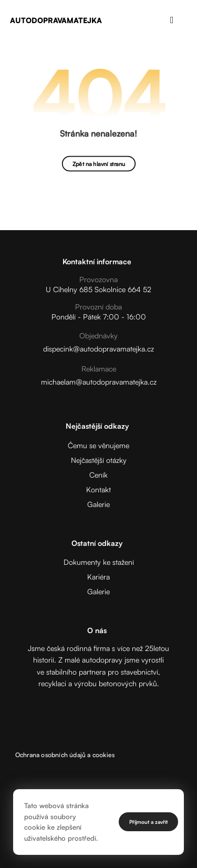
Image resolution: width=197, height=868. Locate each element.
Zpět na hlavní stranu (98, 164)
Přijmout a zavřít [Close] (148, 822)
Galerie (98, 504)
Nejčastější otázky (99, 460)
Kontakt (98, 489)
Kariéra (98, 577)
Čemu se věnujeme (98, 445)
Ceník (98, 475)
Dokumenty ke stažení (99, 562)
